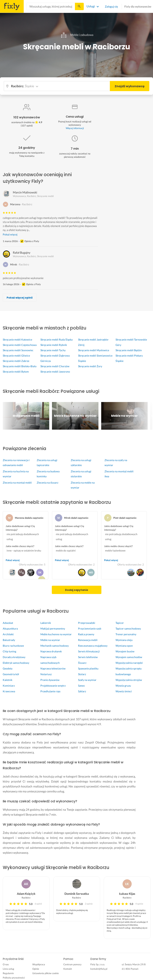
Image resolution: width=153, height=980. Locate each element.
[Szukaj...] (79, 6)
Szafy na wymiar (87, 680)
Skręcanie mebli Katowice (17, 340)
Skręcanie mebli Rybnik (54, 345)
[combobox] (51, 6)
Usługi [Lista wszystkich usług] (91, 6)
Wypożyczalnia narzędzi (129, 663)
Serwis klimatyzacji (89, 651)
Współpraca (39, 964)
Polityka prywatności (14, 978)
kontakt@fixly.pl (99, 969)
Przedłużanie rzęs (50, 691)
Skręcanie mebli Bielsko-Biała (20, 366)
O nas (6, 964)
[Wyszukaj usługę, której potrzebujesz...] (51, 6)
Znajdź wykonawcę (130, 86)
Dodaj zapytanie (77, 590)
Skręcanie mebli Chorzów (55, 366)
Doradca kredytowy (14, 657)
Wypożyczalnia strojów (129, 680)
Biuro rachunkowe (13, 646)
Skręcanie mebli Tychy (53, 350)
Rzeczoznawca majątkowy (93, 646)
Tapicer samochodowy (128, 629)
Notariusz (46, 674)
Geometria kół (11, 674)
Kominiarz (9, 686)
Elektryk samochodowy (16, 663)
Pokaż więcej (10, 234)
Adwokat (8, 623)
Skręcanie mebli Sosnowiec (18, 350)
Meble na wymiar (50, 640)
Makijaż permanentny (53, 629)
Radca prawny (86, 634)
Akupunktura (10, 629)
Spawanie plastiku (88, 668)
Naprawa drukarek (51, 651)
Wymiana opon (124, 646)
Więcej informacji (75, 128)
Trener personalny (126, 634)
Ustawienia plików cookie (46, 973)
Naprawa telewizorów (53, 668)
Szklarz (82, 691)
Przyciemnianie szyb (90, 629)
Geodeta (8, 668)
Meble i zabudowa (77, 35)
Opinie (36, 969)
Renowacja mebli (88, 640)
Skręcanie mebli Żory (90, 366)
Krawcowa (9, 691)
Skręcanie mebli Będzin (129, 350)
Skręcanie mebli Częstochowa (20, 345)
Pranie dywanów (50, 680)
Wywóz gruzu (123, 686)
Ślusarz (82, 663)
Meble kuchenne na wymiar (56, 634)
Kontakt (68, 969)
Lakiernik (46, 623)
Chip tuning (9, 651)
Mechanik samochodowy (55, 646)
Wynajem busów (125, 651)
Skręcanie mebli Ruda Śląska (56, 340)
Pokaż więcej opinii (20, 298)
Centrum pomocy (72, 964)
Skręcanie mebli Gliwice (16, 356)
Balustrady (9, 640)
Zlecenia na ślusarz (47, 483)
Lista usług (8, 969)
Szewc (82, 686)
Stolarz (82, 674)
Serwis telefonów (88, 657)
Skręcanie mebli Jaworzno (55, 372)
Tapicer (120, 623)
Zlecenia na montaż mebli (17, 483)
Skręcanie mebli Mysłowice (94, 350)
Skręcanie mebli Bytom (16, 372)
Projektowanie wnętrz (53, 686)
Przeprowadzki (87, 623)
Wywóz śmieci (124, 691)
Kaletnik (8, 680)
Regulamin (8, 973)
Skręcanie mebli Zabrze (16, 361)
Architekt (8, 634)
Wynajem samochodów (129, 657)
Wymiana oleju (124, 640)
